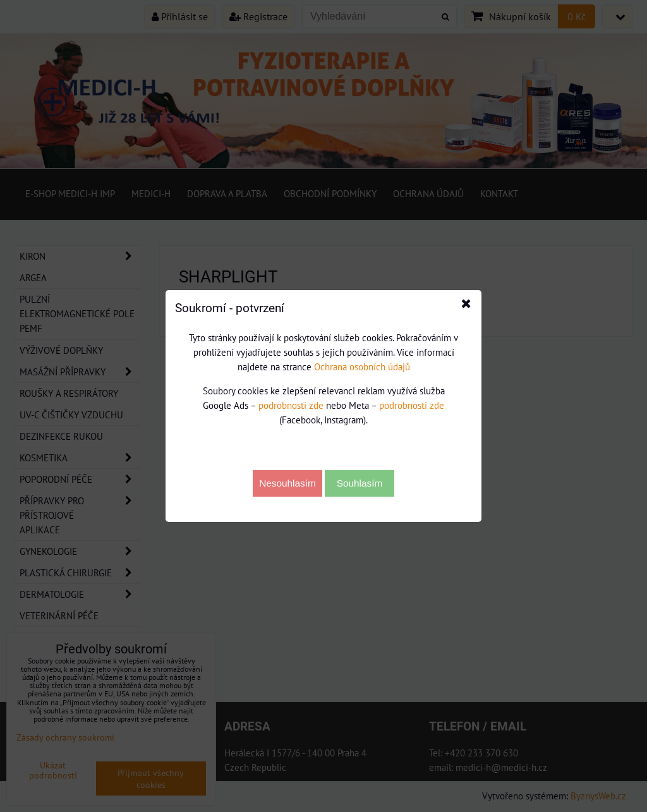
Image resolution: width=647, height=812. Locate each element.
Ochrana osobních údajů (362, 367)
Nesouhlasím (287, 483)
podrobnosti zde (291, 405)
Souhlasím (360, 483)
